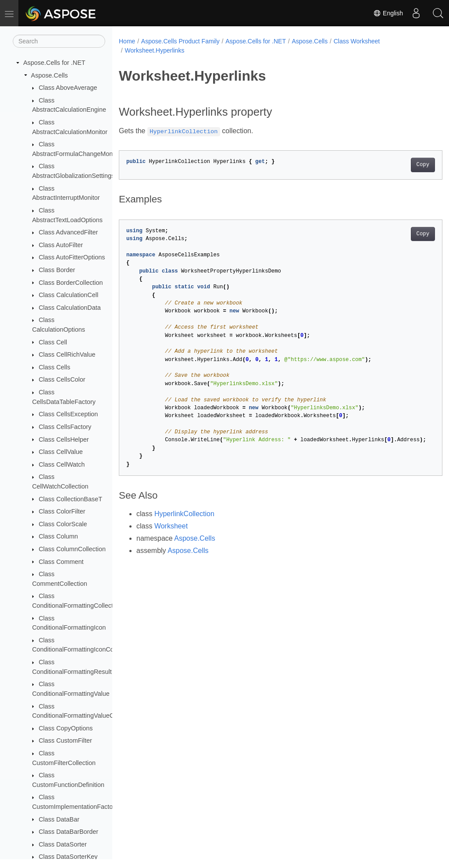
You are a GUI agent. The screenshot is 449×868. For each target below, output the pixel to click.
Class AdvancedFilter (68, 232)
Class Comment (61, 562)
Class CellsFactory (65, 427)
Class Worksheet (357, 41)
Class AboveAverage (68, 88)
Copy (400, 165)
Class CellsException (68, 414)
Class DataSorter (63, 844)
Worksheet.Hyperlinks (154, 50)
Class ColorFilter (62, 511)
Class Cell (53, 342)
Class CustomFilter (65, 740)
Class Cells (54, 367)
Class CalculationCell (68, 295)
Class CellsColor (62, 379)
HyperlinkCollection (184, 514)
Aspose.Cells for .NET (54, 63)
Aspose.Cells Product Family (180, 41)
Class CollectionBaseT (70, 499)
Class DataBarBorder (68, 832)
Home (127, 41)
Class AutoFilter (61, 245)
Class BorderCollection (71, 283)
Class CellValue (61, 452)
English (388, 13)
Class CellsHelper (64, 439)
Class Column (58, 536)
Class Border (57, 270)
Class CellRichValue (67, 354)
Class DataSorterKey (68, 857)
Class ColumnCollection (72, 549)
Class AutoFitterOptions (72, 257)
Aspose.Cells (50, 75)
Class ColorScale (63, 524)
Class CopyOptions (66, 728)
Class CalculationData (70, 308)
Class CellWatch (62, 464)
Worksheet (171, 526)
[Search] (59, 41)
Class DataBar (59, 819)
